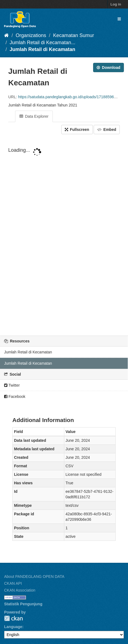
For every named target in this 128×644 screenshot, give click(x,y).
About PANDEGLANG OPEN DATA (34, 576)
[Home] (6, 35)
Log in (116, 4)
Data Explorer (34, 116)
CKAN (13, 618)
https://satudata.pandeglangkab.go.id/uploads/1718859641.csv (72, 97)
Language (13, 627)
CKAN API (13, 583)
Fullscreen (77, 130)
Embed (107, 130)
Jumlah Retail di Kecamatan (42, 49)
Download (108, 68)
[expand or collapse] (119, 19)
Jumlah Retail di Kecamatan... (42, 43)
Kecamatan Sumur (73, 35)
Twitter (12, 385)
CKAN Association (20, 590)
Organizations (31, 35)
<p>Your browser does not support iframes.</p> (64, 234)
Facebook (15, 396)
